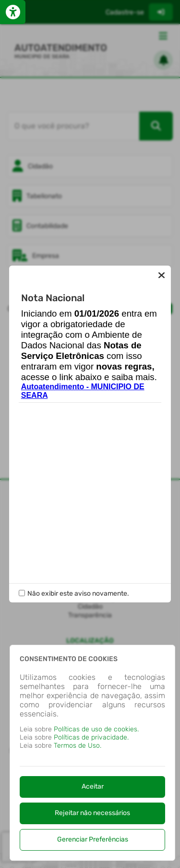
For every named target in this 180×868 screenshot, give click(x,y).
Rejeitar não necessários (92, 813)
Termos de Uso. (78, 746)
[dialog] (92, 753)
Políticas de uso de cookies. (96, 729)
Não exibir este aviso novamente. (78, 594)
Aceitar (93, 786)
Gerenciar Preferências (93, 839)
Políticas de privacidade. (91, 737)
